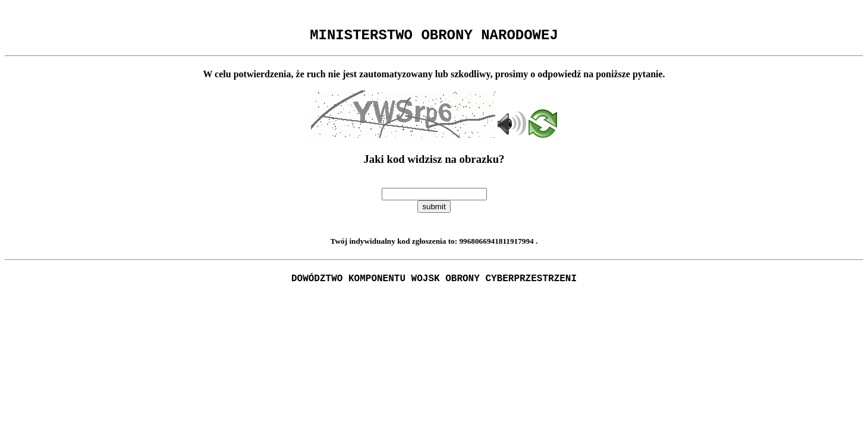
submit (434, 210)
